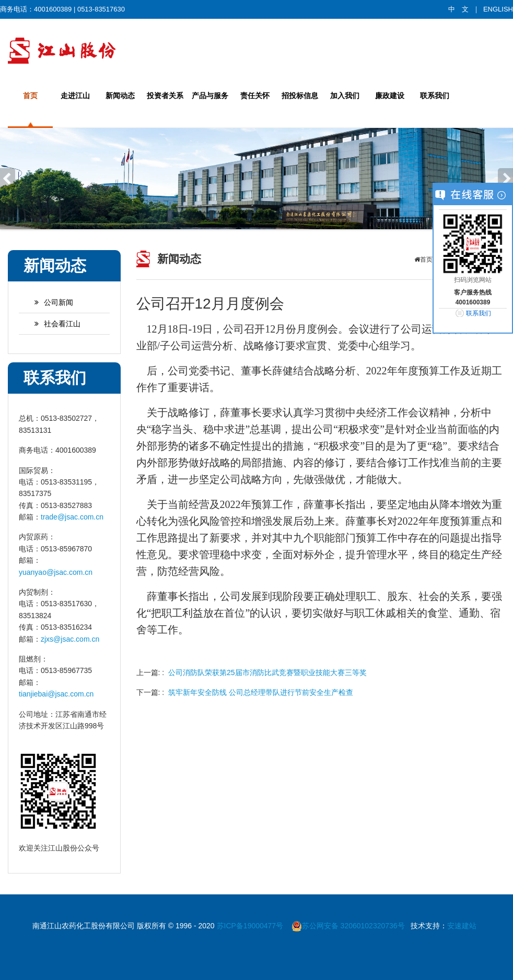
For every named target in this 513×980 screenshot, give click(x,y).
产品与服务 (210, 96)
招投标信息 (300, 96)
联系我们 (435, 96)
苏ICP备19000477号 (251, 926)
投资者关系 (165, 96)
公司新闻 (49, 302)
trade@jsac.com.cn (72, 517)
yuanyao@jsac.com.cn (56, 572)
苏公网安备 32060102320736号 (348, 926)
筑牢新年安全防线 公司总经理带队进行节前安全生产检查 (261, 692)
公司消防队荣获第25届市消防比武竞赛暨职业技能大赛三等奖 (267, 672)
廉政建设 (390, 96)
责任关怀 (255, 96)
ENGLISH (498, 9)
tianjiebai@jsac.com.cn (56, 694)
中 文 (458, 9)
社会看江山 (52, 324)
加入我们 (345, 96)
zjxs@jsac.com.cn (70, 639)
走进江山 (75, 96)
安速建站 (462, 926)
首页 (30, 96)
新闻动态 (120, 96)
